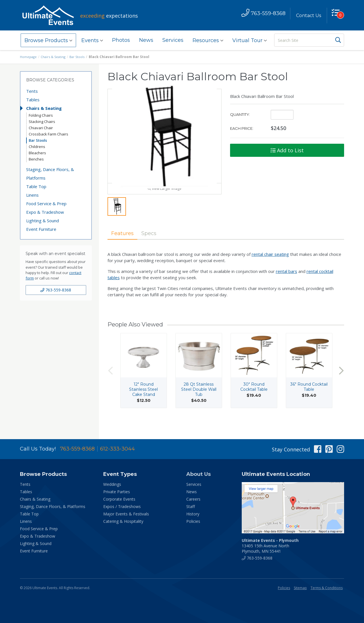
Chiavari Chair (41, 128)
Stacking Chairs (42, 122)
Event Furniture (41, 229)
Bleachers (37, 153)
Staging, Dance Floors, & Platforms (50, 174)
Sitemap (300, 588)
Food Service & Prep (46, 203)
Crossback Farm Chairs (48, 134)
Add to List (287, 150)
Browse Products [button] (48, 40)
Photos (121, 40)
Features (125, 245)
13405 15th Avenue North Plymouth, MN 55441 (270, 546)
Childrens (37, 147)
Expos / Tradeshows (122, 506)
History (193, 514)
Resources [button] (208, 40)
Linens (32, 195)
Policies (193, 521)
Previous (110, 383)
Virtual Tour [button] (250, 40)
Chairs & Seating (55, 57)
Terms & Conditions (327, 588)
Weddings (112, 484)
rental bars (287, 284)
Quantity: (240, 114)
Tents (32, 91)
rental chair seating (270, 267)
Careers (193, 499)
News (146, 40)
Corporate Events (119, 499)
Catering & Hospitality (123, 521)
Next (341, 383)
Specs (156, 245)
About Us (198, 474)
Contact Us (306, 16)
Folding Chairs (41, 115)
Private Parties (117, 492)
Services (173, 40)
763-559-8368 (56, 290)
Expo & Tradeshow (45, 212)
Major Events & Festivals (126, 514)
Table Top (36, 186)
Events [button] (92, 40)
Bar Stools (80, 57)
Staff (191, 506)
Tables (33, 100)
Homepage (29, 57)
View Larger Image (165, 200)
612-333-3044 (117, 449)
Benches (36, 159)
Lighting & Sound (43, 221)
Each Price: (242, 128)
